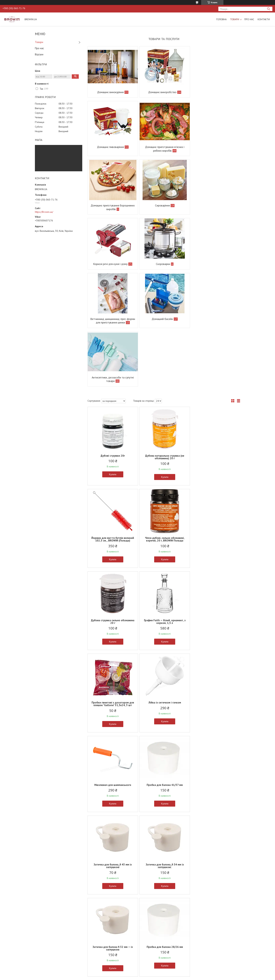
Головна (221, 19)
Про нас (249, 19)
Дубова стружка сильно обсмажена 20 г (164, 426)
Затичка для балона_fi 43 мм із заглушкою (164, 590)
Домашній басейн (110, 264)
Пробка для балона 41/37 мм (112, 589)
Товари (235, 19)
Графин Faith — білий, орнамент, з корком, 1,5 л (215, 426)
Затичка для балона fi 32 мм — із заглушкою (113, 673)
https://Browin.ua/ (44, 212)
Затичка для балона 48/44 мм (215, 754)
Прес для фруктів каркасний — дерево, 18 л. (164, 922)
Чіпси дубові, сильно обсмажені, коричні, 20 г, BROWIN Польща (113, 426)
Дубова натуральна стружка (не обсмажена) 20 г (164, 343)
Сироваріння (213, 147)
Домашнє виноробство (161, 92)
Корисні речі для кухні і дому (110, 205)
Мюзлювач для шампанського (215, 507)
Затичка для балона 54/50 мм (113, 754)
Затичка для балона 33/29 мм (215, 671)
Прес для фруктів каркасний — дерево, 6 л (215, 922)
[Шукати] (268, 9)
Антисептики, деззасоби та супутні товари (164, 266)
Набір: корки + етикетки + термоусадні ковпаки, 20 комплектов (113, 839)
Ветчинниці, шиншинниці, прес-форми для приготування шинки (215, 207)
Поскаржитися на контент (130, 977)
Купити (113, 361)
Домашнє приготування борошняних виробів (164, 149)
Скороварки (162, 205)
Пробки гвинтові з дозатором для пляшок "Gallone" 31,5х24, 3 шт (112, 508)
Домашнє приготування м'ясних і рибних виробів (112, 149)
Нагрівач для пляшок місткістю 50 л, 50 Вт (164, 755)
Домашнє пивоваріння (213, 92)
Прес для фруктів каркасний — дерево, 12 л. (113, 922)
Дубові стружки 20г (112, 342)
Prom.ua (154, 973)
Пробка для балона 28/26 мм (164, 671)
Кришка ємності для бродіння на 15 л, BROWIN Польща (215, 837)
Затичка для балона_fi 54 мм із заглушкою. (215, 590)
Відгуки (39, 54)
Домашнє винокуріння (110, 92)
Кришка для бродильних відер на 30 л (164, 837)
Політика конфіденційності (157, 977)
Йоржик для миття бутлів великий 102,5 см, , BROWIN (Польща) (215, 343)
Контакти (264, 19)
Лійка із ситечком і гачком (164, 507)
